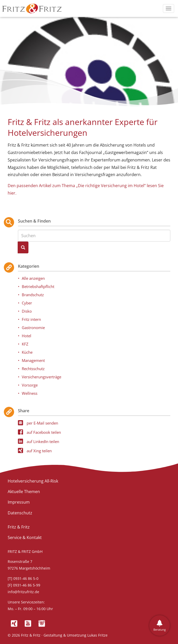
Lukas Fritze (97, 635)
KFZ (25, 344)
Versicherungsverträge (41, 377)
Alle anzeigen (33, 278)
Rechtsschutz (33, 369)
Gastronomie (33, 328)
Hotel (27, 336)
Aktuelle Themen (24, 492)
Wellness (30, 393)
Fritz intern (31, 319)
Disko (27, 311)
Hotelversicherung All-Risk (33, 481)
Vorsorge (30, 385)
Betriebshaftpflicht (38, 286)
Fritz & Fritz (19, 527)
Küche (27, 352)
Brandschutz (33, 295)
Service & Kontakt (25, 537)
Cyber (27, 303)
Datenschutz (20, 513)
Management (33, 360)
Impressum (19, 502)
